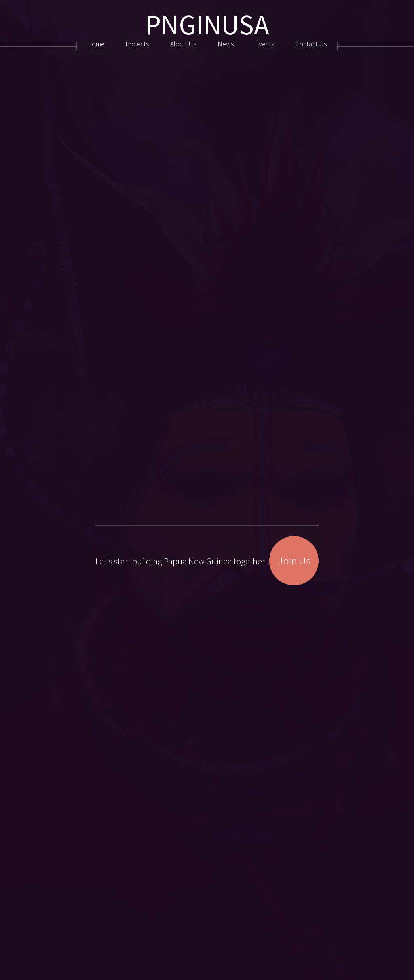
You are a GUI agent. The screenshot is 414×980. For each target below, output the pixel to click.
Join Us (294, 574)
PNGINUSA (207, 24)
